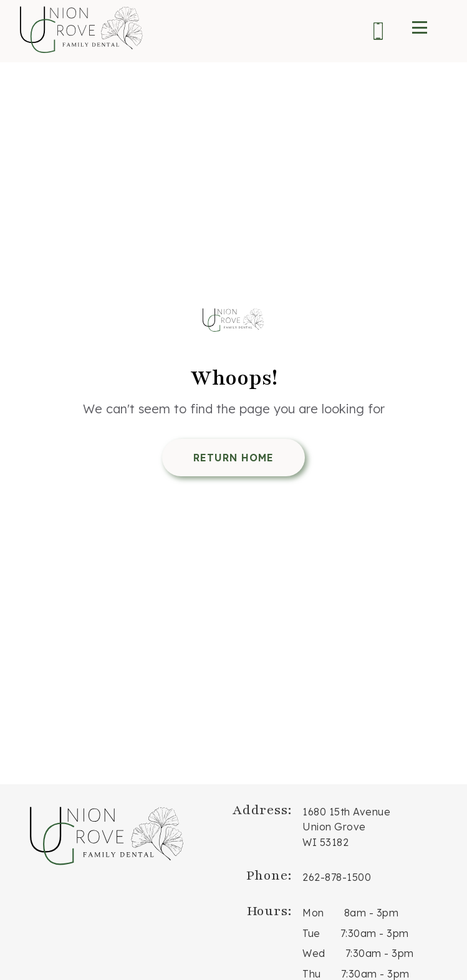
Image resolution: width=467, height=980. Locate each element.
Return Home (233, 458)
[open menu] (420, 27)
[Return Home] (234, 322)
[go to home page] (82, 31)
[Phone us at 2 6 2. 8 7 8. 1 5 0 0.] (378, 33)
